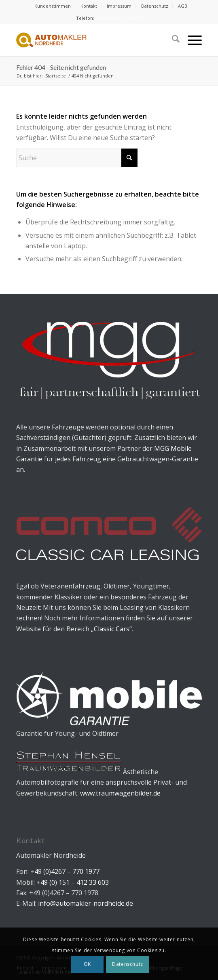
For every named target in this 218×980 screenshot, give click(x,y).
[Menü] (191, 40)
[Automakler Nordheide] (90, 40)
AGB (183, 6)
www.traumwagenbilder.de (120, 793)
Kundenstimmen (53, 6)
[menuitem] (53, 6)
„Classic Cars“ (111, 629)
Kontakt (89, 6)
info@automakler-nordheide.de (86, 903)
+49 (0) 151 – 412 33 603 (72, 882)
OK (87, 964)
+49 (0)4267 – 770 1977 (119, 18)
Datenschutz (155, 6)
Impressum (119, 6)
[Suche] (172, 40)
